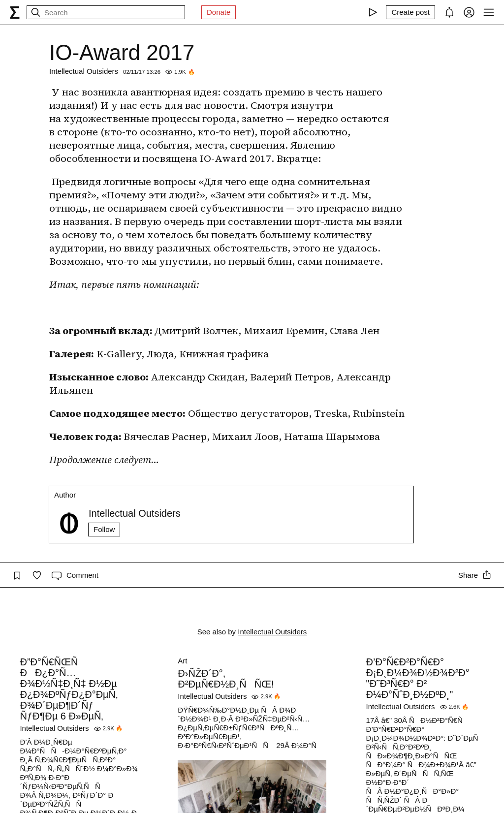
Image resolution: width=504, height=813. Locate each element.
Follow (104, 529)
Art (182, 661)
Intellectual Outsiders (84, 71)
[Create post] (410, 12)
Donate (219, 12)
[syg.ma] (15, 12)
